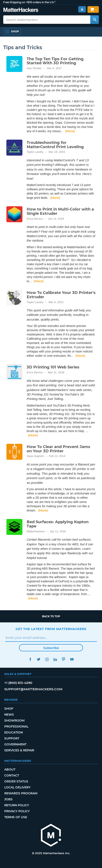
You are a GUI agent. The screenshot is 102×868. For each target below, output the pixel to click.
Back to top (51, 616)
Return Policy (17, 805)
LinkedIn (55, 659)
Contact (12, 775)
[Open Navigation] (12, 32)
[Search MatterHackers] (95, 20)
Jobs (8, 799)
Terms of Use (16, 817)
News (9, 715)
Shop (9, 709)
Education (14, 732)
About (10, 769)
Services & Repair (19, 750)
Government (15, 744)
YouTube (72, 659)
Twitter (39, 659)
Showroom (14, 720)
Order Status (16, 781)
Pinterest (63, 659)
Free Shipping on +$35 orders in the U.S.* (29, 2)
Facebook (30, 659)
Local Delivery (17, 787)
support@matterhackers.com (33, 689)
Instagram (47, 659)
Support (12, 738)
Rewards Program (21, 793)
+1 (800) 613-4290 (18, 683)
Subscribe (51, 648)
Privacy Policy (17, 811)
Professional (16, 726)
